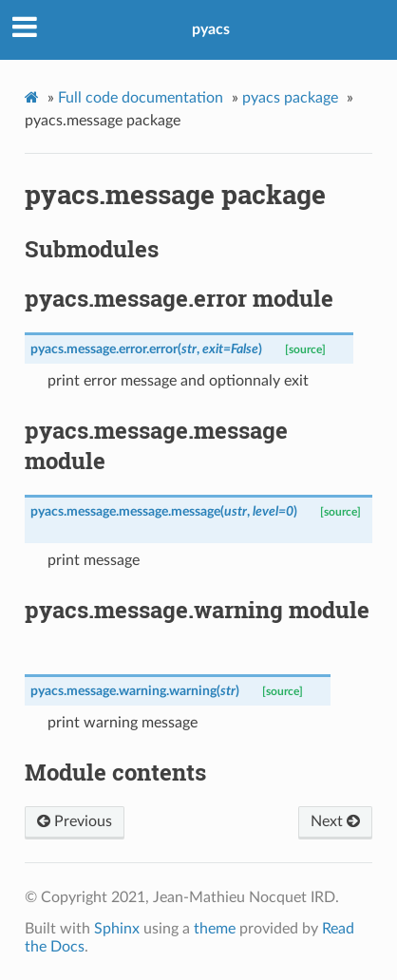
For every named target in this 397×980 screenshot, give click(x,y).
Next (335, 821)
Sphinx (117, 929)
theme (215, 929)
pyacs (211, 29)
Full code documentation (141, 98)
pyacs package (290, 98)
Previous (75, 821)
